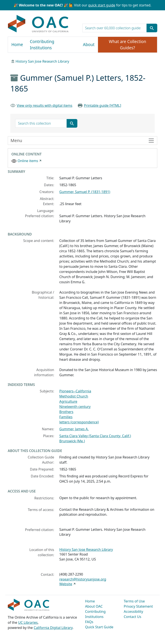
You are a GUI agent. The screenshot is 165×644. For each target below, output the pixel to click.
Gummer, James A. (74, 429)
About (89, 45)
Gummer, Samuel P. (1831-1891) (85, 192)
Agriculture (68, 401)
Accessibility (133, 611)
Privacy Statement (138, 606)
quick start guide (102, 5)
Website (66, 584)
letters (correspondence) (79, 422)
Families (66, 417)
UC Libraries (28, 622)
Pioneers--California (75, 391)
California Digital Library (53, 628)
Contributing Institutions (42, 45)
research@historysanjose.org (83, 579)
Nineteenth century (75, 407)
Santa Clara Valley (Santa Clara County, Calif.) (95, 436)
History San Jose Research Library (42, 61)
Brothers (66, 412)
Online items (28, 161)
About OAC (94, 606)
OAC (38, 24)
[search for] (115, 28)
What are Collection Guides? (128, 45)
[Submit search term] (152, 28)
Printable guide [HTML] (102, 105)
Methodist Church (74, 396)
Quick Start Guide (99, 627)
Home (17, 45)
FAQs (89, 622)
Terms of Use (134, 601)
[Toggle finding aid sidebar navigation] (82, 141)
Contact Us (132, 617)
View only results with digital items (45, 105)
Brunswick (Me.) (72, 441)
